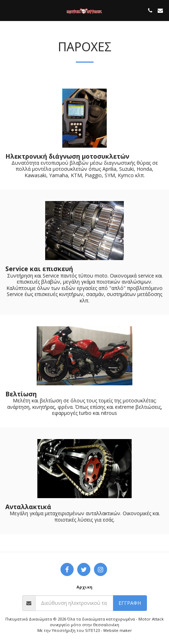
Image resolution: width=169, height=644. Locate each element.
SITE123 (92, 630)
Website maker (118, 630)
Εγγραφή (130, 603)
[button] (8, 10)
